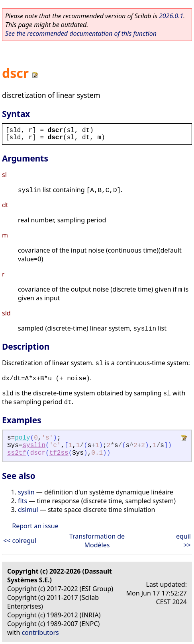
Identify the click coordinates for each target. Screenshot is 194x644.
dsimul (28, 510)
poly (22, 438)
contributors (40, 632)
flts (23, 501)
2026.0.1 (171, 16)
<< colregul (20, 541)
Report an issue (35, 526)
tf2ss (59, 453)
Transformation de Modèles (97, 541)
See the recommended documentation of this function (81, 33)
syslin (34, 446)
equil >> (183, 541)
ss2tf (17, 453)
